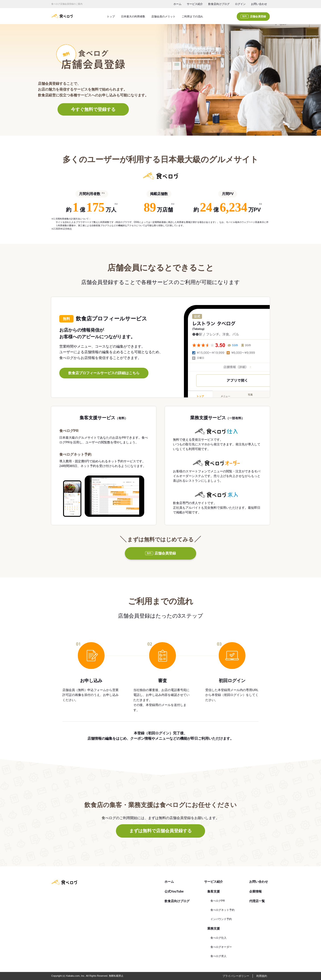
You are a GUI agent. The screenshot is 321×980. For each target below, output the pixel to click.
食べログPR (218, 901)
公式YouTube (174, 891)
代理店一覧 (257, 901)
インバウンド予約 (221, 919)
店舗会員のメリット (163, 17)
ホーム (177, 4)
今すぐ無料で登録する (93, 109)
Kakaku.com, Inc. (76, 976)
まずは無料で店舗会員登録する (160, 831)
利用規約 (262, 976)
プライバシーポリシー (236, 976)
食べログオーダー (221, 947)
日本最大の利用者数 (133, 17)
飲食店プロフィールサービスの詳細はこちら (104, 373)
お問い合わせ (259, 4)
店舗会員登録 (253, 16)
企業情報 (255, 891)
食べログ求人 (218, 956)
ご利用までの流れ (192, 17)
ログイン (240, 4)
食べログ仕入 (218, 938)
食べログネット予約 (222, 910)
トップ (111, 17)
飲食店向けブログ (219, 4)
